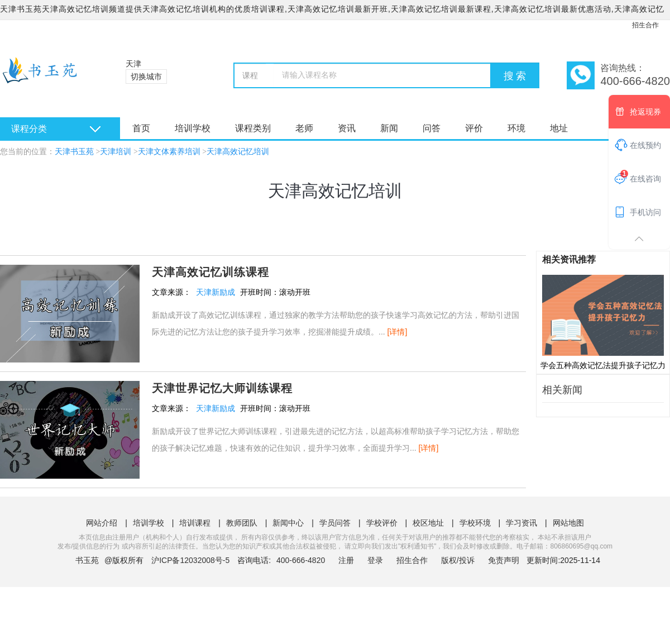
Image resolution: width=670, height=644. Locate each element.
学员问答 (335, 523)
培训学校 (193, 128)
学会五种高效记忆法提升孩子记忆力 (603, 322)
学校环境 (475, 523)
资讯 (347, 128)
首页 (141, 128)
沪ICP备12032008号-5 (190, 560)
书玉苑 (87, 560)
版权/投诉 (458, 560)
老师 (304, 128)
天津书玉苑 (74, 152)
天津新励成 (216, 292)
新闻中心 (288, 523)
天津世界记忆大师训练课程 (222, 388)
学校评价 (382, 523)
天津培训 (116, 152)
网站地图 (568, 523)
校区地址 (428, 523)
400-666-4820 (302, 560)
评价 (474, 128)
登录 (375, 560)
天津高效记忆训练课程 (210, 272)
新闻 (389, 128)
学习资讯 (521, 523)
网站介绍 (102, 523)
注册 (346, 560)
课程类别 (253, 128)
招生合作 (645, 25)
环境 (516, 128)
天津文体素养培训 (169, 152)
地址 (559, 128)
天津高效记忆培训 (238, 152)
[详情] (398, 332)
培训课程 (195, 523)
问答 (432, 128)
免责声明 (504, 560)
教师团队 (242, 523)
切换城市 (146, 77)
